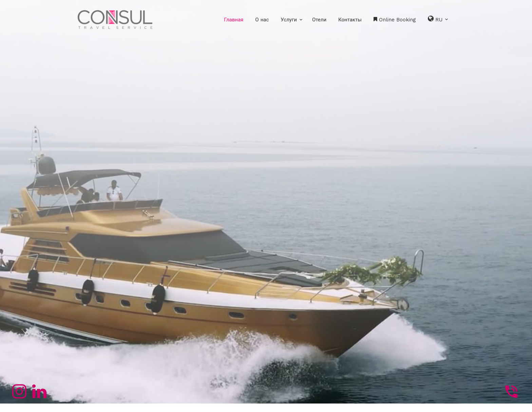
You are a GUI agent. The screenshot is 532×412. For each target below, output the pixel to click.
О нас (262, 20)
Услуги (289, 20)
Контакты (350, 20)
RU (439, 19)
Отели (319, 20)
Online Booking (395, 20)
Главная (234, 20)
